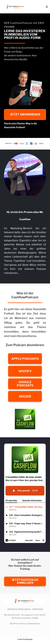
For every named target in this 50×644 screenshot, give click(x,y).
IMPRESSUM (38, 609)
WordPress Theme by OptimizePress (25, 624)
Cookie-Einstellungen (25, 639)
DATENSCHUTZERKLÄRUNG (19, 609)
